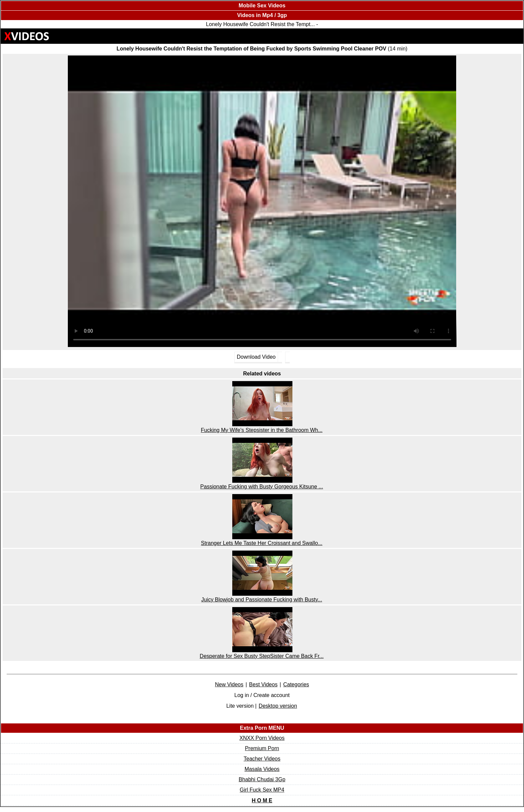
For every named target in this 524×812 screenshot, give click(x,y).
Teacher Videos (262, 759)
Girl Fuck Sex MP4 (262, 790)
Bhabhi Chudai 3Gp (262, 779)
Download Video (256, 357)
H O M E (262, 800)
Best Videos (263, 684)
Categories (296, 684)
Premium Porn (262, 748)
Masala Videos (262, 769)
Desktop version (278, 706)
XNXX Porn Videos (262, 738)
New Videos (229, 684)
